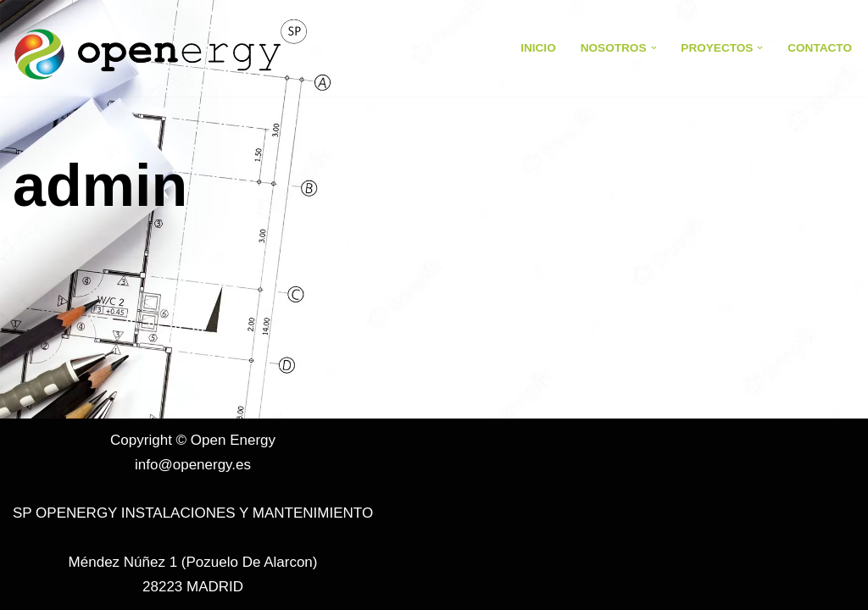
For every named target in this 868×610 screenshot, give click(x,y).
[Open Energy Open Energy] (161, 48)
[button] (654, 48)
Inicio (538, 48)
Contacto (820, 48)
